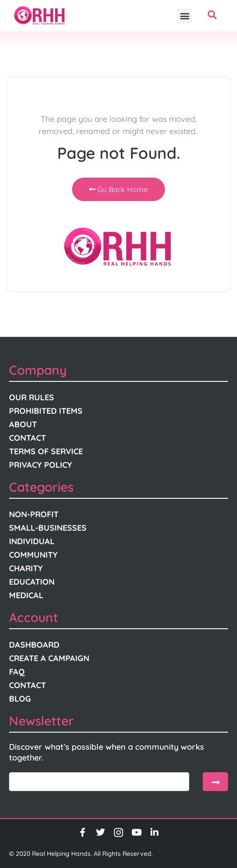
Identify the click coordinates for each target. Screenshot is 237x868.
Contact (27, 438)
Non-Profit (34, 514)
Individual (32, 541)
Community (33, 555)
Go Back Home (118, 189)
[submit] (215, 782)
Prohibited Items (46, 411)
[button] (185, 16)
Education (32, 582)
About (23, 424)
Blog (20, 699)
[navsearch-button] (212, 16)
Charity (26, 568)
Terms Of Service (46, 451)
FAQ (17, 672)
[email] (99, 782)
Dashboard (34, 645)
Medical (26, 595)
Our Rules (32, 397)
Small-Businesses (48, 528)
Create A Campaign (49, 658)
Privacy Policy (41, 465)
